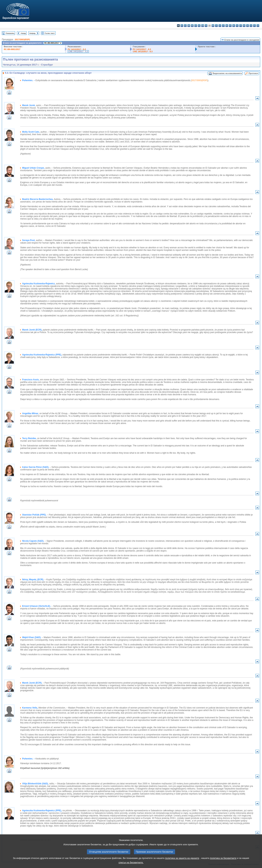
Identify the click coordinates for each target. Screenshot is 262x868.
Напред (32, 33)
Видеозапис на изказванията (227, 73)
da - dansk (189, 26)
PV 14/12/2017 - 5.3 (77, 49)
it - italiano (216, 26)
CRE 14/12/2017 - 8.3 (143, 51)
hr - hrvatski (213, 26)
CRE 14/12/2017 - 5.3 (78, 51)
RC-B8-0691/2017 (12, 49)
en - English (203, 26)
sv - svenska (258, 26)
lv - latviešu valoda (220, 26)
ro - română (244, 26)
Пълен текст (50, 33)
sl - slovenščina (251, 26)
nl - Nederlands (234, 26)
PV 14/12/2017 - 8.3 (142, 49)
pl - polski (237, 26)
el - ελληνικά (199, 26)
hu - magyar (227, 26)
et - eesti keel (196, 26)
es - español (182, 26)
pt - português (241, 26)
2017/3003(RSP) (22, 39)
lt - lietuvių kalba (223, 26)
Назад (23, 33)
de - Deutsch (192, 26)
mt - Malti (230, 26)
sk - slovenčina (248, 26)
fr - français (206, 26)
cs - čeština (185, 26)
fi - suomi (254, 26)
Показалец (10, 33)
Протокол (253, 73)
